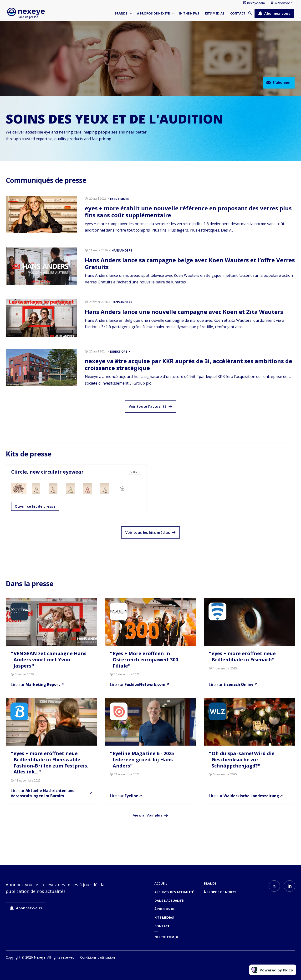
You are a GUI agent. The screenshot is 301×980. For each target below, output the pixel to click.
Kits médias (215, 13)
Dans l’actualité (169, 901)
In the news (189, 13)
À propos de (165, 909)
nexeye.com (256, 3)
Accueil (161, 883)
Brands (121, 13)
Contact (238, 13)
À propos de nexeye (153, 13)
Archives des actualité (174, 892)
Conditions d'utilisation (97, 957)
